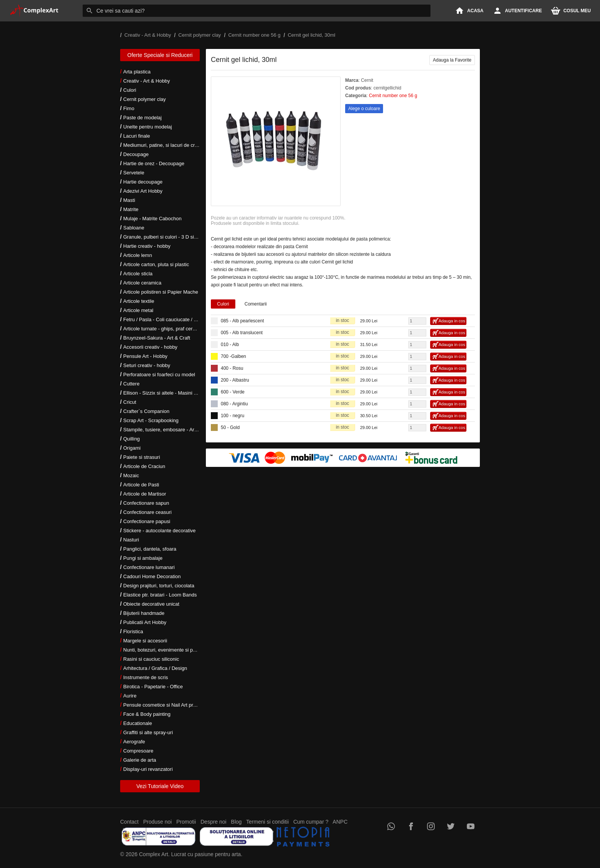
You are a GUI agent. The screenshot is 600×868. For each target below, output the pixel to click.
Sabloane (134, 228)
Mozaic (131, 475)
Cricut (130, 402)
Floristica (133, 631)
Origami (132, 448)
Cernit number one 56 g (393, 96)
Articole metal (138, 310)
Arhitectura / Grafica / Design (155, 668)
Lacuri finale (137, 136)
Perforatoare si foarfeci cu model (159, 375)
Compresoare (138, 751)
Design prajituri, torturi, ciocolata (159, 586)
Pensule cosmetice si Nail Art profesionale (170, 705)
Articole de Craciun (144, 466)
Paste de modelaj (142, 118)
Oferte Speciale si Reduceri (160, 55)
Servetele (134, 173)
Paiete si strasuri (142, 457)
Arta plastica (137, 72)
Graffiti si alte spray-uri (148, 732)
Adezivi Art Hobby (143, 191)
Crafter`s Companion (146, 411)
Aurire (130, 696)
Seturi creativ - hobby (147, 365)
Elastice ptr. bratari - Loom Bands (160, 595)
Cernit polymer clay (144, 99)
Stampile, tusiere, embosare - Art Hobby (167, 430)
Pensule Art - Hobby (145, 356)
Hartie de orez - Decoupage (154, 163)
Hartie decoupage (143, 182)
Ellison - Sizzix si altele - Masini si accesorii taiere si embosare (192, 393)
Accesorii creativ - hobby (150, 347)
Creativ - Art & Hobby (147, 81)
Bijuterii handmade (144, 613)
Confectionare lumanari (149, 567)
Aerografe (134, 742)
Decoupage (136, 154)
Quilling (131, 439)
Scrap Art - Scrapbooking (151, 420)
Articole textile (139, 301)
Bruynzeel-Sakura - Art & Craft (157, 338)
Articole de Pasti (141, 485)
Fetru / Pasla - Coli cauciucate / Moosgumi (170, 319)
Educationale (138, 723)
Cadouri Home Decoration (152, 576)
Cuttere (131, 384)
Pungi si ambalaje (143, 558)
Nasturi (131, 540)
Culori (130, 90)
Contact (129, 822)
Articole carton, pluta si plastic (156, 264)
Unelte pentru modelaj (148, 127)
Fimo (129, 108)
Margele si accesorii (145, 641)
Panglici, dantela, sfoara (150, 549)
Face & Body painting (147, 714)
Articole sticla (138, 274)
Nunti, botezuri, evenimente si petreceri (166, 650)
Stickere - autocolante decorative (159, 531)
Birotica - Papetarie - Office (153, 687)
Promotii (186, 822)
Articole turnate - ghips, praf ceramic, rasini (170, 329)
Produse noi (157, 822)
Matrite (131, 209)
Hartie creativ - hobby (147, 246)
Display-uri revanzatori (148, 769)
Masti (129, 200)
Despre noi (214, 822)
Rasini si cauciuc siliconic (151, 659)
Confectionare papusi (147, 521)
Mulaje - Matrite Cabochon (152, 219)
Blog (236, 822)
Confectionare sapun (146, 503)
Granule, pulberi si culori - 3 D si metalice (169, 237)
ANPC (340, 822)
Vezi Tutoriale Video (160, 786)
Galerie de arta (140, 760)
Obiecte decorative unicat (151, 604)
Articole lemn (138, 255)
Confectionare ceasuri (147, 512)
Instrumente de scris (146, 677)
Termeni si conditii (267, 822)
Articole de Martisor (145, 494)
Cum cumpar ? (311, 822)
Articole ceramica (142, 283)
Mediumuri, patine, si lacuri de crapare (165, 145)
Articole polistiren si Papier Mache (161, 292)
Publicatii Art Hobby (145, 622)
